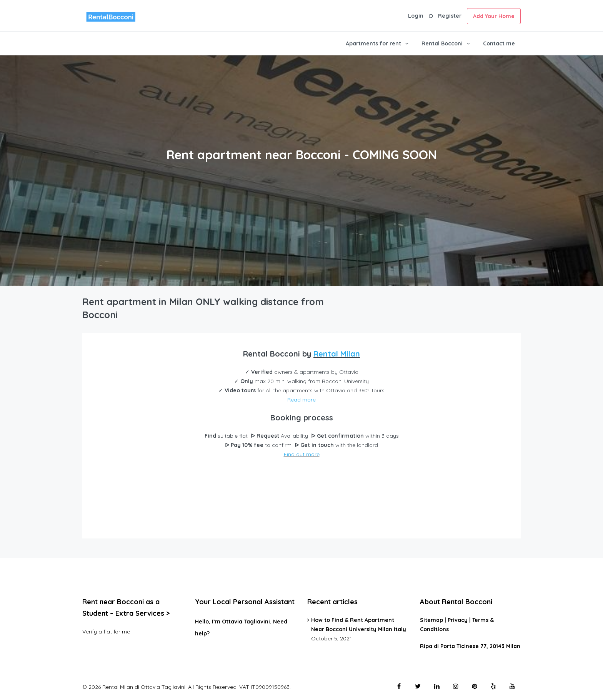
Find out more (302, 454)
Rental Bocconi (442, 43)
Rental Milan (337, 354)
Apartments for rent (373, 43)
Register (450, 16)
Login (416, 16)
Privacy (458, 620)
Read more (301, 400)
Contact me (499, 43)
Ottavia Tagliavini (246, 622)
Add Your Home (494, 16)
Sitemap (431, 620)
